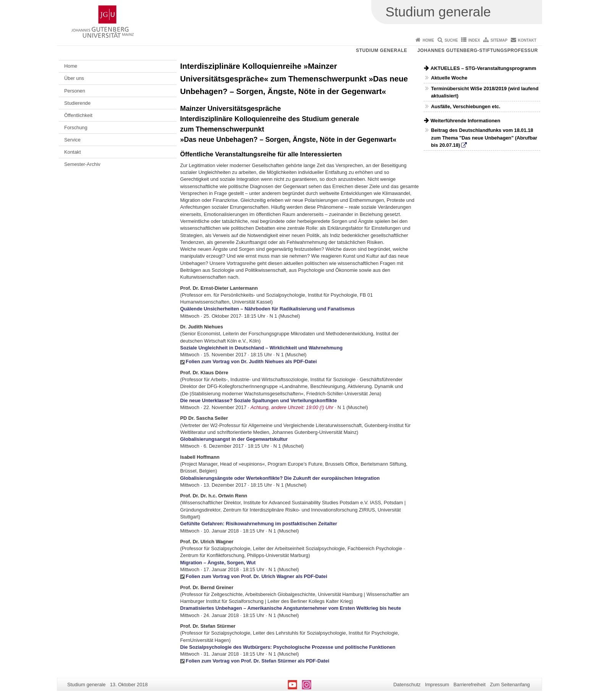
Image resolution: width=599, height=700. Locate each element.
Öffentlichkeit (78, 115)
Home (428, 40)
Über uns (74, 78)
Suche (451, 40)
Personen (75, 91)
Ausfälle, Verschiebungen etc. (465, 106)
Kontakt (527, 40)
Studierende (77, 103)
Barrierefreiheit (469, 685)
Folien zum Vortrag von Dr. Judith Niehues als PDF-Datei (251, 361)
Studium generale (382, 50)
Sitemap (499, 40)
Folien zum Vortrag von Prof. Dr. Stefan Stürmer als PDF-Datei (257, 661)
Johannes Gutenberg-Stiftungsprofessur (478, 50)
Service (72, 140)
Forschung (76, 127)
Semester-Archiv (82, 164)
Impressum (437, 685)
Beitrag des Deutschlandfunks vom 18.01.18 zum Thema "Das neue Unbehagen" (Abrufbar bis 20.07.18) (484, 137)
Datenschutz (407, 685)
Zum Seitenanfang (510, 685)
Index (474, 40)
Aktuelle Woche (449, 78)
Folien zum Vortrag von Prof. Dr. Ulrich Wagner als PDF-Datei (256, 576)
